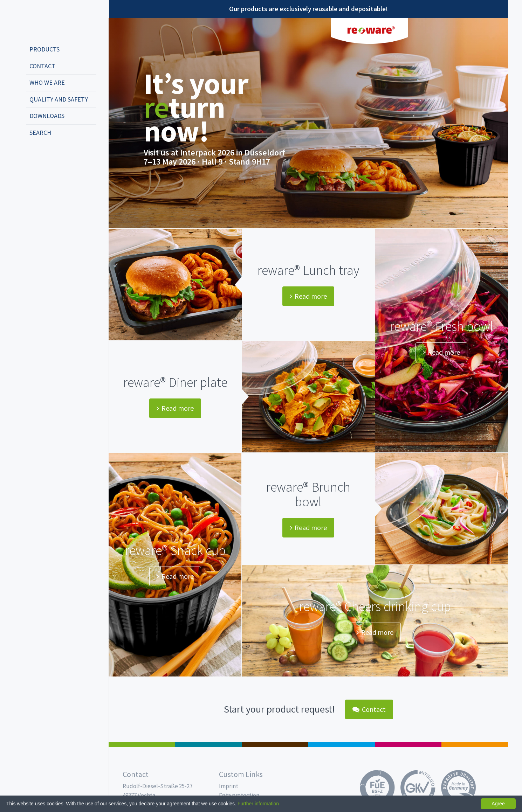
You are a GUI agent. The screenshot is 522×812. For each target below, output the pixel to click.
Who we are (47, 82)
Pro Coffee (275, 745)
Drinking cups (342, 745)
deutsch (34, 156)
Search (40, 133)
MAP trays (208, 745)
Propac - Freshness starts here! (53, 21)
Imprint (229, 786)
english (44, 156)
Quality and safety (59, 99)
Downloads (47, 116)
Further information (258, 804)
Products (44, 49)
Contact (42, 66)
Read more (308, 296)
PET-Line (475, 745)
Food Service (408, 745)
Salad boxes (142, 745)
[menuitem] (61, 50)
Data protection (239, 795)
